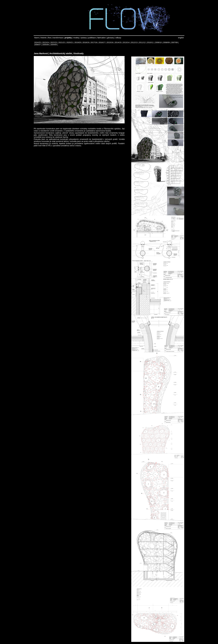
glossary (111, 38)
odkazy (118, 38)
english (181, 38)
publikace (92, 38)
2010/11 (150, 43)
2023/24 (45, 43)
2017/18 (94, 43)
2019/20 (78, 43)
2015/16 (110, 43)
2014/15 (118, 43)
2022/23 (54, 43)
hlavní (37, 38)
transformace (58, 38)
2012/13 (134, 43)
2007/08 (174, 43)
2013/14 (126, 43)
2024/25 (37, 43)
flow (49, 38)
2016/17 (102, 43)
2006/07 (37, 45)
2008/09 (166, 43)
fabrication (102, 38)
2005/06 (45, 45)
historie (44, 38)
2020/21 (70, 43)
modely (76, 38)
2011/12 (142, 43)
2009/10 (158, 43)
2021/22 (62, 43)
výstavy (84, 38)
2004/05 (54, 45)
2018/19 (86, 43)
